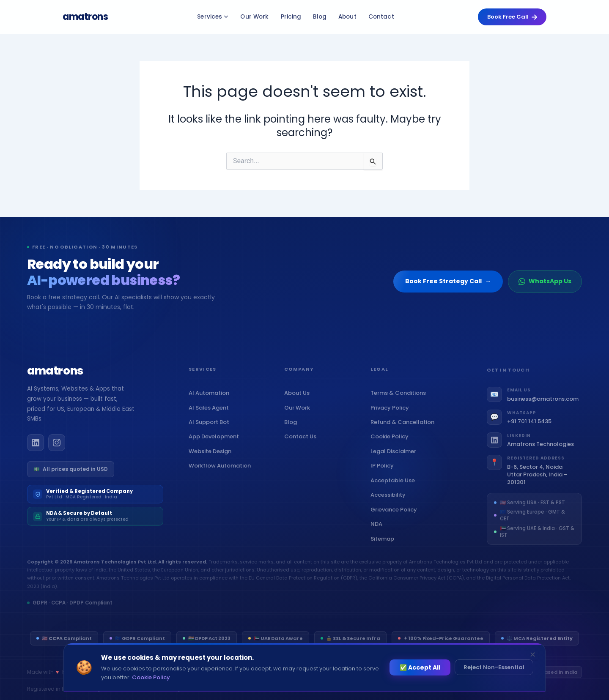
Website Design (212, 457)
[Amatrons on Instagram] (57, 448)
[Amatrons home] (55, 377)
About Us (299, 399)
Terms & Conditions (400, 401)
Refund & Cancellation (404, 431)
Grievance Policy (396, 518)
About (347, 17)
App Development (216, 443)
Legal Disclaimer (395, 459)
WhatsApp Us (545, 281)
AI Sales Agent (211, 414)
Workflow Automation (222, 472)
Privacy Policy (392, 416)
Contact (381, 17)
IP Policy (384, 474)
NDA (378, 532)
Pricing (291, 17)
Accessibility (390, 503)
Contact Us (302, 443)
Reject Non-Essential (494, 667)
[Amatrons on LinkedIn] (36, 448)
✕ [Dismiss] (533, 655)
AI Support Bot (211, 428)
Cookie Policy (391, 445)
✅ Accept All (420, 667)
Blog (320, 17)
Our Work (254, 17)
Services (213, 17)
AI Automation (211, 399)
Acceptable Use (395, 488)
